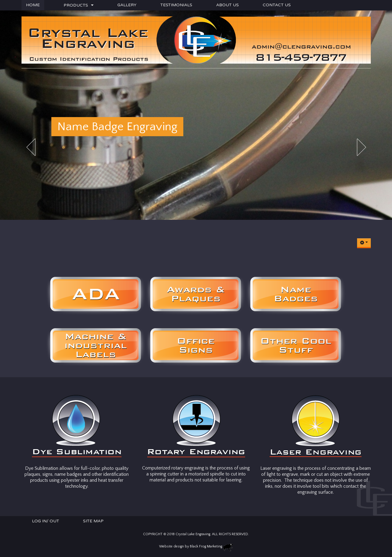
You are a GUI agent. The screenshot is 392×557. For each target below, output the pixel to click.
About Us (227, 5)
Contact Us (277, 5)
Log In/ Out (46, 521)
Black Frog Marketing (206, 546)
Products (76, 5)
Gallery (127, 5)
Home (33, 5)
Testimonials (176, 5)
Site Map (93, 521)
